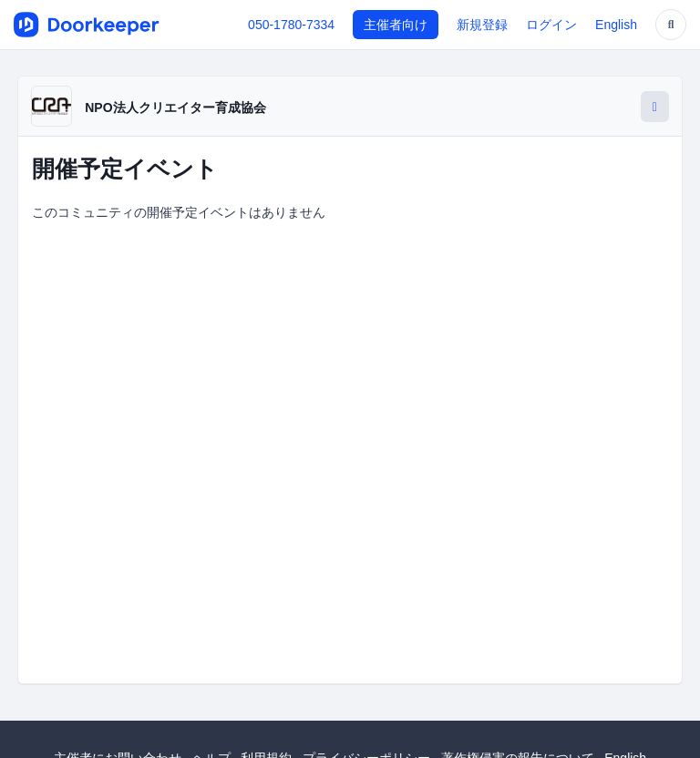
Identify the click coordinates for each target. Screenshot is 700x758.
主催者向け (396, 25)
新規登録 (482, 25)
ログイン (551, 25)
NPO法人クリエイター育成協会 (175, 108)
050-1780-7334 (291, 25)
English (616, 25)
